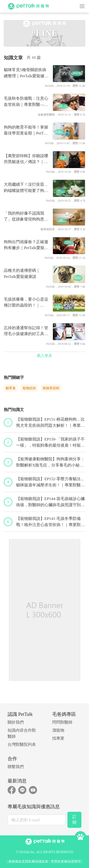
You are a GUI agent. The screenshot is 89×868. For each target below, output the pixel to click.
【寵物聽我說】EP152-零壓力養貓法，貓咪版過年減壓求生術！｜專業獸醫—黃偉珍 (50, 482)
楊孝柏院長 (48, 229)
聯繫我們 (16, 767)
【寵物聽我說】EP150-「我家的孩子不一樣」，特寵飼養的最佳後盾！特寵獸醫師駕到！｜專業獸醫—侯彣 (50, 443)
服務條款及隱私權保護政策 (28, 862)
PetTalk (49, 86)
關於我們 (16, 722)
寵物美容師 (51, 388)
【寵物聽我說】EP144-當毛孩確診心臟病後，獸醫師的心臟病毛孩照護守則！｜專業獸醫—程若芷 (50, 502)
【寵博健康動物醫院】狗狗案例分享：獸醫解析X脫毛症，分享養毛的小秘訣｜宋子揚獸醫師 (50, 462)
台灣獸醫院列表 (22, 745)
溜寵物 (58, 730)
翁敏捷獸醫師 (46, 115)
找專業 (58, 738)
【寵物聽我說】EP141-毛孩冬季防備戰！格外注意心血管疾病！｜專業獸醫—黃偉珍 (50, 522)
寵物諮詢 (29, 388)
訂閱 (74, 820)
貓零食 (11, 388)
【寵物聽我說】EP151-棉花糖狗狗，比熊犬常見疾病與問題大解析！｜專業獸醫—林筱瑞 (50, 423)
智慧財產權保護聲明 (66, 862)
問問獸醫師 (62, 722)
